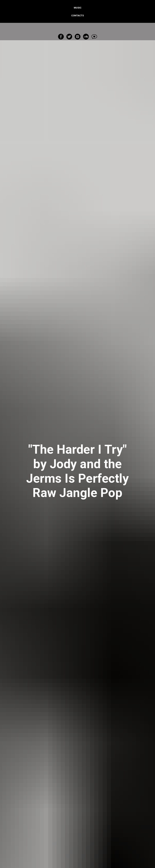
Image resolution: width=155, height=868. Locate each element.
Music (78, 8)
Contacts (77, 15)
